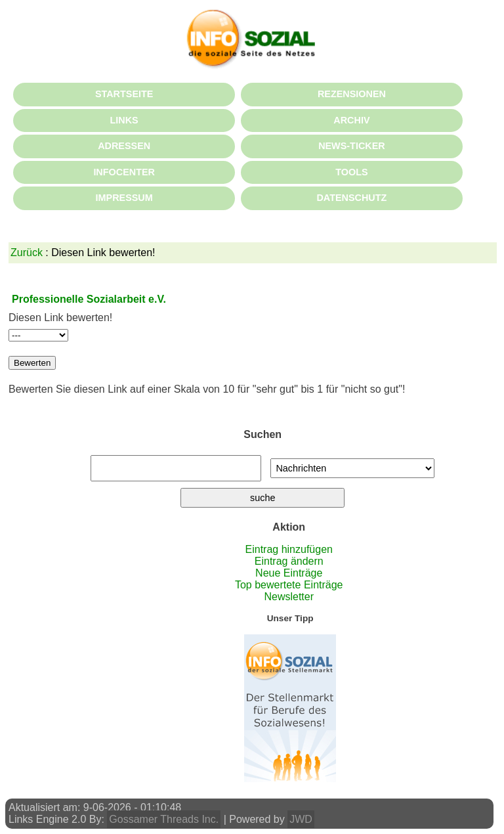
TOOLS (351, 172)
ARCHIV (351, 120)
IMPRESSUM (124, 198)
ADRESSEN (124, 146)
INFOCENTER (124, 172)
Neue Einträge (289, 573)
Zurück (27, 252)
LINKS (124, 120)
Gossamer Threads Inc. (164, 819)
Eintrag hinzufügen (289, 549)
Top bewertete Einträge (289, 585)
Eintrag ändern (289, 561)
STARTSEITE (124, 94)
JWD (301, 819)
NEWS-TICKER (352, 146)
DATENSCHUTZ (351, 198)
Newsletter (289, 597)
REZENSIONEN (352, 94)
